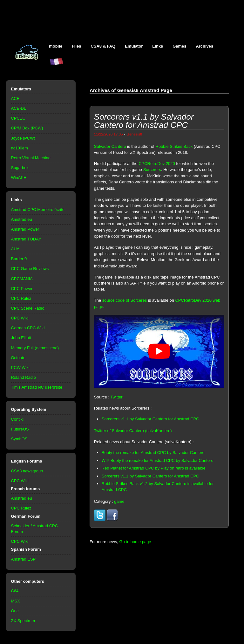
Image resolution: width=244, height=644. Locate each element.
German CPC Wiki (28, 328)
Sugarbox (20, 168)
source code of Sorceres (125, 300)
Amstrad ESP (24, 559)
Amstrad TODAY (26, 239)
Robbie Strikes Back (174, 146)
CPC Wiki (20, 318)
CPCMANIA (22, 279)
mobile (56, 46)
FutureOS (20, 429)
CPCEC (18, 118)
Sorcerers (152, 170)
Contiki (17, 419)
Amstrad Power (25, 229)
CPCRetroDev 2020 (157, 164)
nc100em (20, 148)
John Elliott (21, 338)
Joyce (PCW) (23, 138)
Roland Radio (24, 377)
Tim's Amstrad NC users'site (37, 387)
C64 (15, 591)
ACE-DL (19, 108)
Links (158, 46)
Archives (204, 46)
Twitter (116, 397)
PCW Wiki (20, 368)
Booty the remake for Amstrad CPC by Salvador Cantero (153, 453)
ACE (15, 99)
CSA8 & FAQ (103, 46)
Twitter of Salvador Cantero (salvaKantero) (133, 431)
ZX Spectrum (23, 621)
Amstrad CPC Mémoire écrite (38, 210)
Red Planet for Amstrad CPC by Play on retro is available (154, 468)
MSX (16, 601)
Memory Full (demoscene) (35, 348)
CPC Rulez (21, 298)
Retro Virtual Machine (31, 158)
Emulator (134, 46)
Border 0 (19, 259)
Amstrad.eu (22, 219)
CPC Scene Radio (28, 308)
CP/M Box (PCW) (27, 128)
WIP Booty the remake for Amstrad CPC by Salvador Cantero (158, 460)
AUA (15, 249)
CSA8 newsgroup (27, 471)
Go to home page (135, 542)
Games (179, 46)
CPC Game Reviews (30, 269)
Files (77, 46)
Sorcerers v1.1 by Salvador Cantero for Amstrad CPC (150, 419)
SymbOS (19, 439)
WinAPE (19, 177)
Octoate (18, 358)
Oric (15, 611)
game (119, 501)
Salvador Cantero (110, 146)
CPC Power (22, 289)
